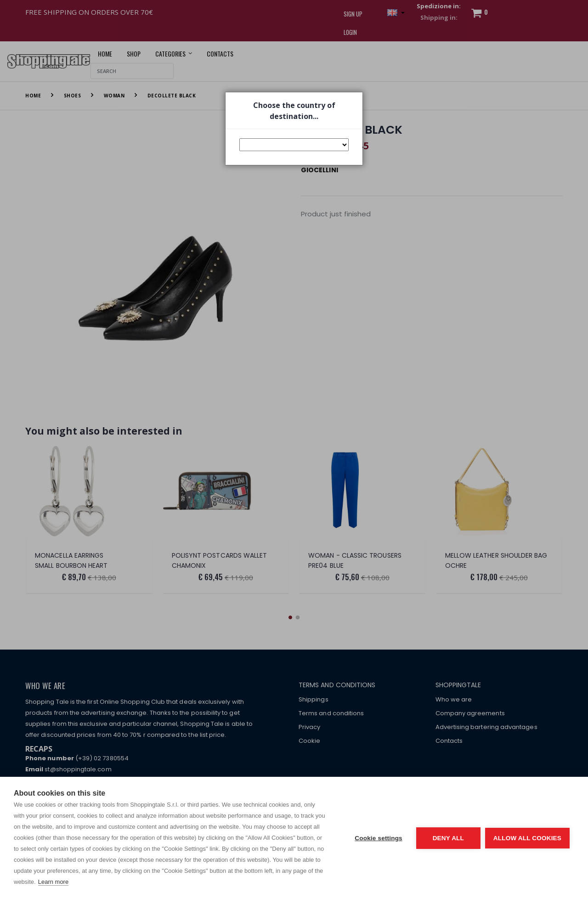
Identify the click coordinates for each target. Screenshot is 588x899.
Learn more (53, 882)
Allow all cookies (527, 838)
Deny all (448, 838)
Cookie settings (379, 838)
